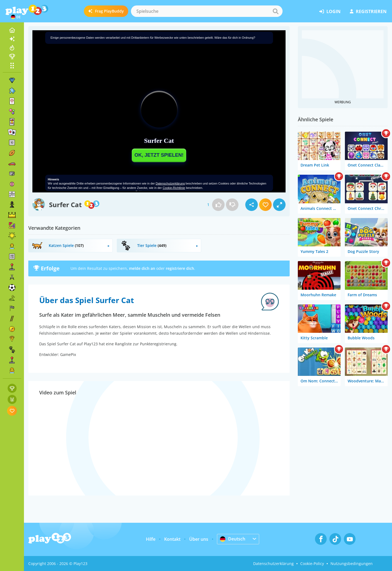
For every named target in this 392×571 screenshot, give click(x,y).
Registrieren (368, 11)
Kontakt (172, 539)
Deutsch (233, 539)
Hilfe (151, 539)
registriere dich (180, 268)
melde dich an (142, 268)
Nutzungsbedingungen (352, 564)
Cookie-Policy (312, 564)
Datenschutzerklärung (273, 564)
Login (330, 11)
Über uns (199, 539)
